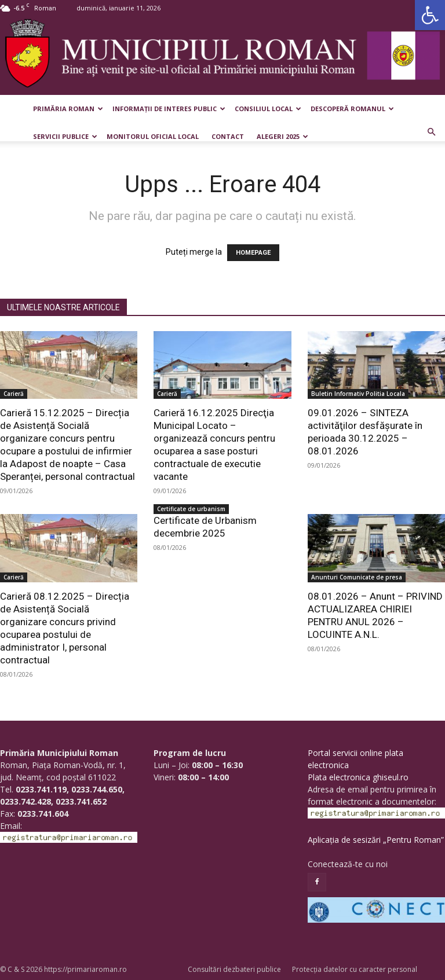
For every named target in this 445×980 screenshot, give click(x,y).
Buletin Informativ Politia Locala (358, 394)
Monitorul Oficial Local (153, 136)
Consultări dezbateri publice (234, 969)
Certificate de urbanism (191, 509)
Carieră (14, 394)
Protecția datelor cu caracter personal (355, 969)
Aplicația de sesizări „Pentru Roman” (376, 840)
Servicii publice (65, 136)
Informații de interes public (169, 109)
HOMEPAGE (253, 253)
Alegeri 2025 (282, 136)
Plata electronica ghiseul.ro (358, 777)
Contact (228, 136)
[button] (430, 15)
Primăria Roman (68, 109)
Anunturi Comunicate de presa (357, 577)
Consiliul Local (268, 109)
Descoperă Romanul (352, 109)
